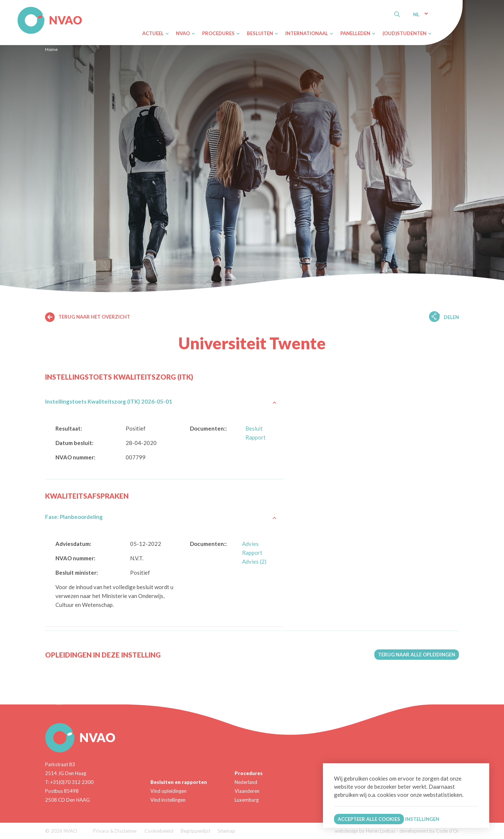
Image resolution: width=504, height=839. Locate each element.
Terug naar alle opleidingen (417, 655)
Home (51, 49)
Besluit (254, 428)
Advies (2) (254, 561)
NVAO (18, 8)
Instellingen (422, 819)
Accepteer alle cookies (369, 819)
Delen (451, 317)
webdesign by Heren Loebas (365, 831)
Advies (250, 544)
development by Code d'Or (429, 831)
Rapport (256, 437)
